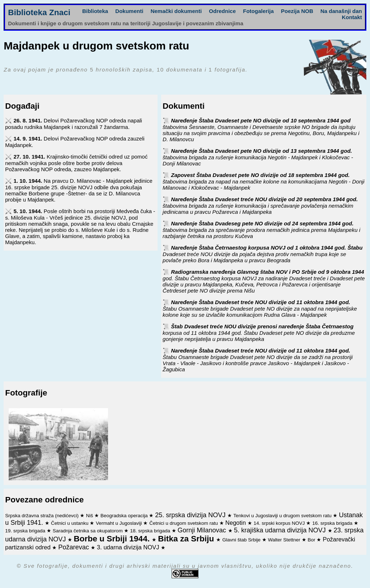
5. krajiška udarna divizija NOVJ (281, 530)
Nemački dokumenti (176, 11)
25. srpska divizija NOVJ (191, 515)
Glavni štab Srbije (242, 540)
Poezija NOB (297, 11)
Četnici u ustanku (70, 523)
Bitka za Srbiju (187, 539)
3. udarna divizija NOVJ (129, 547)
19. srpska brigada (26, 531)
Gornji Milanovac (203, 530)
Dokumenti (129, 11)
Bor (312, 540)
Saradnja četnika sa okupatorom (88, 531)
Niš (90, 516)
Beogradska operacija (125, 516)
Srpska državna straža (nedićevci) (42, 516)
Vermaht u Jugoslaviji (119, 523)
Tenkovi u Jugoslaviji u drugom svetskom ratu (283, 516)
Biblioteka (95, 11)
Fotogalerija (259, 11)
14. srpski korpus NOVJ (280, 523)
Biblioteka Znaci (39, 12)
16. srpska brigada (333, 523)
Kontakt (352, 17)
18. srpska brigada (151, 531)
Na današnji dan (341, 11)
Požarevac (74, 547)
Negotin (236, 523)
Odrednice (222, 11)
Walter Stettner (285, 540)
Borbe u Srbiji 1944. (113, 539)
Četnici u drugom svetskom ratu (184, 523)
